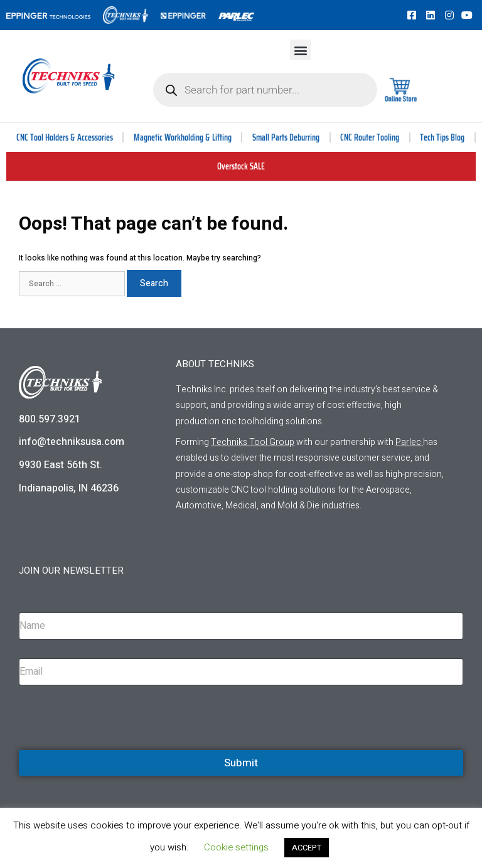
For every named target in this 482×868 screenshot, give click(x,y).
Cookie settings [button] (236, 847)
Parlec (408, 442)
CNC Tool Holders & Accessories (65, 137)
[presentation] (114, 748)
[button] (300, 50)
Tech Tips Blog (442, 137)
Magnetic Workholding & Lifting (183, 137)
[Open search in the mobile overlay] (265, 90)
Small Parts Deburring (286, 137)
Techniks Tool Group (253, 442)
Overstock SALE (241, 166)
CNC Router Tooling (370, 137)
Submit (241, 763)
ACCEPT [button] (307, 848)
